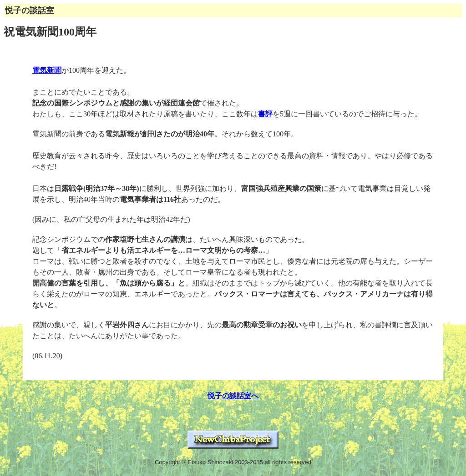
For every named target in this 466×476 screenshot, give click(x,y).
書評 (265, 114)
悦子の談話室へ (233, 396)
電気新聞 (47, 70)
